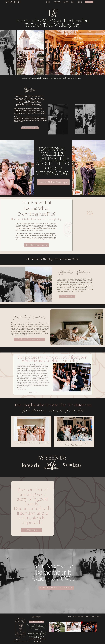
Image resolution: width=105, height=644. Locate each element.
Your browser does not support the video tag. (72, 513)
